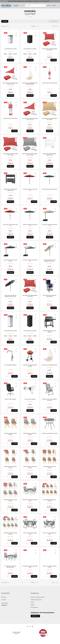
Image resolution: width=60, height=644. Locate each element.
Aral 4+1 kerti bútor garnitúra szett (30, 534)
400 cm (30, 125)
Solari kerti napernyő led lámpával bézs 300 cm (50, 261)
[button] (16, 6)
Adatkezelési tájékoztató (36, 600)
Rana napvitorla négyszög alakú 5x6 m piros (10, 154)
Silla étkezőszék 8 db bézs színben (50, 500)
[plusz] (49, 60)
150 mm (15, 54)
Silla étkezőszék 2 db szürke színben (30, 434)
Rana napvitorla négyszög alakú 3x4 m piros (50, 49)
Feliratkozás (35, 616)
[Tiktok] (33, 626)
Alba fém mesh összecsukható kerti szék (50, 400)
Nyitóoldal (4, 597)
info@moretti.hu (21, 1)
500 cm (30, 302)
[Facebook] (27, 626)
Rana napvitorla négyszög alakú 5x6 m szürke (30, 154)
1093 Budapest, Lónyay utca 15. (33, 1)
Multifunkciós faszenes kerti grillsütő (50, 331)
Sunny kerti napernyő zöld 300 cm (30, 261)
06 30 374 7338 (12, 1)
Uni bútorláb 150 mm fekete (30, 331)
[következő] (36, 26)
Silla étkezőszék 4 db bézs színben (10, 467)
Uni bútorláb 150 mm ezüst (10, 331)
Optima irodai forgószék (10, 399)
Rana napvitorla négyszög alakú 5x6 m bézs (50, 119)
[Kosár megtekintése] (55, 6)
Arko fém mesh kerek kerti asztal (50, 433)
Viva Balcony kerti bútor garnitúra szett (10, 567)
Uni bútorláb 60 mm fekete (30, 49)
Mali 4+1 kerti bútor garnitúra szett (50, 534)
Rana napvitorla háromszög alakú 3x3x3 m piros (10, 84)
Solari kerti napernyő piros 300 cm (10, 225)
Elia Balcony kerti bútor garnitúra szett (30, 500)
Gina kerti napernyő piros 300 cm (30, 190)
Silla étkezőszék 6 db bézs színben (50, 467)
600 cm (50, 125)
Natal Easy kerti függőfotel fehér (50, 365)
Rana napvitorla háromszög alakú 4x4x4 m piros (30, 119)
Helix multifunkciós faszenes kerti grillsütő (50, 296)
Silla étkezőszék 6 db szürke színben (10, 500)
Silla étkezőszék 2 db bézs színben (10, 434)
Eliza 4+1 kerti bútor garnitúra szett (50, 567)
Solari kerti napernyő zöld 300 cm (30, 225)
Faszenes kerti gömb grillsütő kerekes (30, 366)
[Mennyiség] (46, 60)
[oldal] (28, 26)
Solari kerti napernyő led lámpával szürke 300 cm (10, 296)
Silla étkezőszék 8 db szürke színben (10, 534)
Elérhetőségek (34, 607)
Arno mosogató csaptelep (10, 365)
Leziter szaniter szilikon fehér (10, 118)
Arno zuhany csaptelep (30, 399)
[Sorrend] (58, 26)
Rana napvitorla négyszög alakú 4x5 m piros (30, 296)
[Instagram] (30, 626)
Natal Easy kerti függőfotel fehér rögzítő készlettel (30, 84)
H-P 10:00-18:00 (46, 1)
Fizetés (32, 602)
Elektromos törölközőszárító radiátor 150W (50, 154)
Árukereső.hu (16, 634)
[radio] (55, 26)
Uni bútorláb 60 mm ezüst (10, 49)
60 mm (6, 54)
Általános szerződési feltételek (38, 597)
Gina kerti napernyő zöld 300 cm (50, 189)
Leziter (30, 89)
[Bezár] (58, 1)
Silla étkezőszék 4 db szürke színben (30, 467)
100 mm (10, 54)
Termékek (4, 600)
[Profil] (49, 6)
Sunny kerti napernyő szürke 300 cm (10, 261)
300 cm (10, 89)
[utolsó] (38, 26)
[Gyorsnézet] (16, 36)
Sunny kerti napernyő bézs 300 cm (50, 225)
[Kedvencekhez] (16, 33)
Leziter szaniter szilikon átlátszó (50, 83)
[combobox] (35, 6)
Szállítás (32, 605)
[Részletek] (10, 60)
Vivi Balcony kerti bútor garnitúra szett (30, 567)
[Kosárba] (54, 60)
